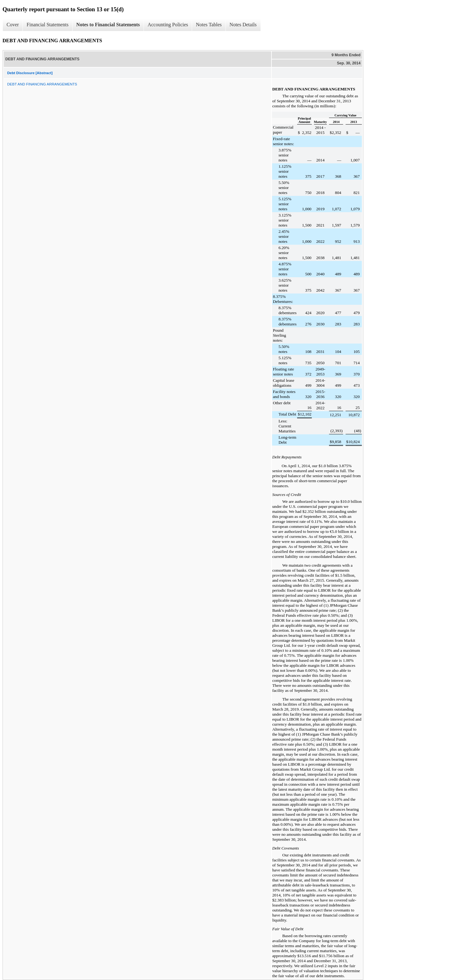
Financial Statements (48, 25)
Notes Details (243, 25)
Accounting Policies (168, 25)
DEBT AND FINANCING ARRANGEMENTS (42, 84)
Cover (13, 25)
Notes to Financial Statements (108, 25)
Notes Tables (209, 25)
